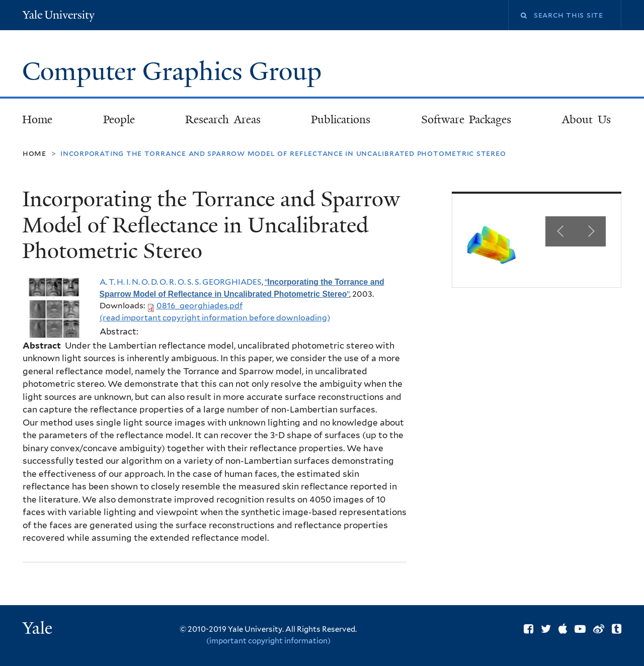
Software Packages (466, 119)
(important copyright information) (268, 641)
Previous (560, 231)
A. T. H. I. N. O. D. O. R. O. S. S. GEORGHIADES (181, 282)
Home (37, 119)
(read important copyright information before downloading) (215, 318)
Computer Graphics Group (175, 71)
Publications (341, 119)
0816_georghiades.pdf (199, 306)
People (119, 119)
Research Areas (223, 119)
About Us (586, 119)
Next (591, 231)
